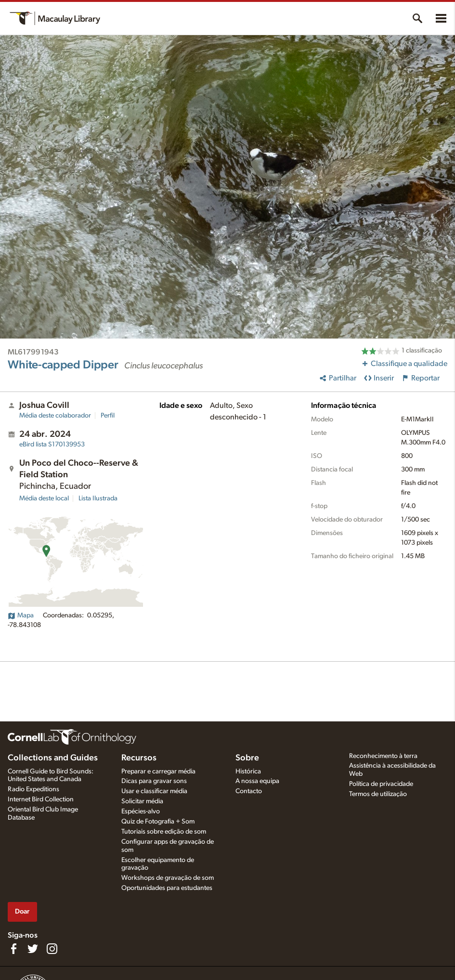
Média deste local (44, 498)
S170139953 (52, 444)
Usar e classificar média (154, 791)
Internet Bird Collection (41, 799)
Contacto (249, 791)
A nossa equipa (257, 781)
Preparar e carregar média (158, 771)
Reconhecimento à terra (383, 756)
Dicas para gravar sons (154, 781)
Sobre (247, 758)
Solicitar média (142, 801)
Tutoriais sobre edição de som (164, 832)
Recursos (139, 758)
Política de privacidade (381, 784)
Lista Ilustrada (98, 498)
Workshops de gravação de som (168, 878)
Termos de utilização (378, 794)
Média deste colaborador (55, 416)
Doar (22, 911)
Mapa (21, 615)
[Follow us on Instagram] (52, 949)
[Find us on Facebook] (13, 949)
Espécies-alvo (141, 811)
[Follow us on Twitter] (33, 949)
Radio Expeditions (33, 789)
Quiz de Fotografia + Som (158, 822)
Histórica (248, 771)
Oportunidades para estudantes (167, 888)
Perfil (108, 416)
